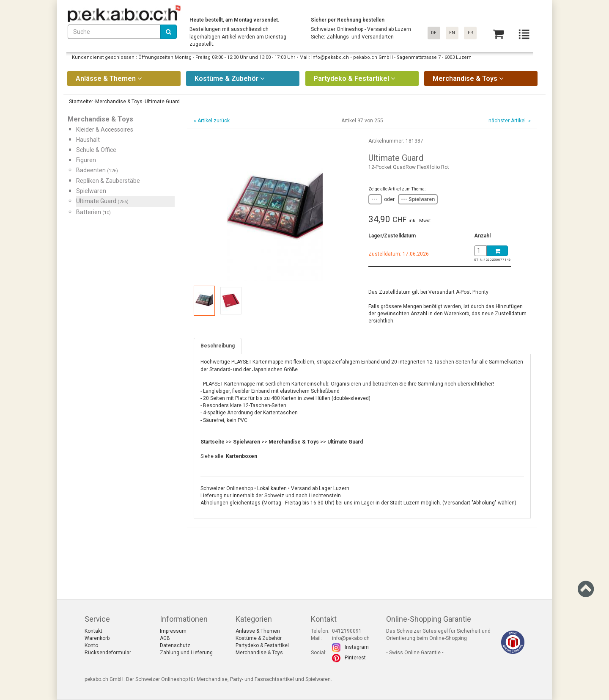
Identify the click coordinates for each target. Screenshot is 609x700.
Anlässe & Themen (258, 631)
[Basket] (498, 34)
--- (375, 199)
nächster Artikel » (509, 121)
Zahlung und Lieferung (186, 653)
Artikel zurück (214, 121)
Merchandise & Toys (259, 653)
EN (452, 33)
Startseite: (80, 102)
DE (434, 33)
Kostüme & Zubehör (259, 638)
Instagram (357, 647)
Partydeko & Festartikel (262, 645)
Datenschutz (175, 645)
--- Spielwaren (418, 199)
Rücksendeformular (108, 653)
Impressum (173, 631)
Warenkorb (97, 638)
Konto (91, 645)
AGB (165, 638)
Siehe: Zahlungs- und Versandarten (352, 37)
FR (470, 33)
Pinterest (355, 658)
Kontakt (93, 631)
